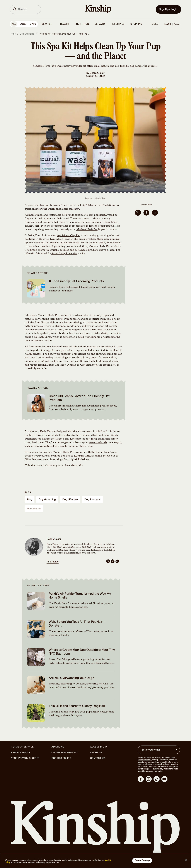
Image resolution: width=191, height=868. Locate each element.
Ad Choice (58, 747)
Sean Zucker (97, 73)
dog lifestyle (70, 500)
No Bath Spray (43, 337)
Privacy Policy (21, 753)
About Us (96, 753)
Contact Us (98, 758)
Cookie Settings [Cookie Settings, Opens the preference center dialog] (142, 860)
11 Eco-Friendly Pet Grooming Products (76, 281)
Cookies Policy (61, 758)
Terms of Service (22, 747)
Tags (28, 493)
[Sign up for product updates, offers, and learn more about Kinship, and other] (177, 750)
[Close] (186, 860)
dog (30, 500)
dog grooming (47, 500)
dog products (93, 500)
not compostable (104, 226)
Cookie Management (65, 753)
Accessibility (99, 747)
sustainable (34, 509)
